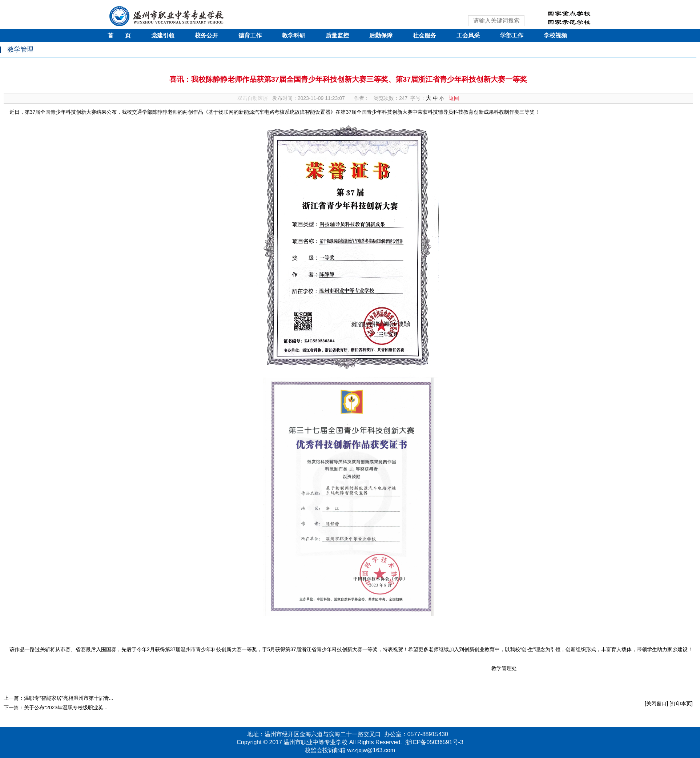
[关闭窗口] (656, 703)
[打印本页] (681, 703)
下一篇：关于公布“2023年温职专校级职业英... (55, 707)
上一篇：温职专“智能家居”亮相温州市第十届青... (58, 698)
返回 (454, 98)
